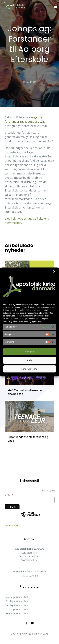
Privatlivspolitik (12, 526)
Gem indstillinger (30, 369)
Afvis (29, 360)
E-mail (9, 495)
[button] (54, 271)
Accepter (29, 352)
